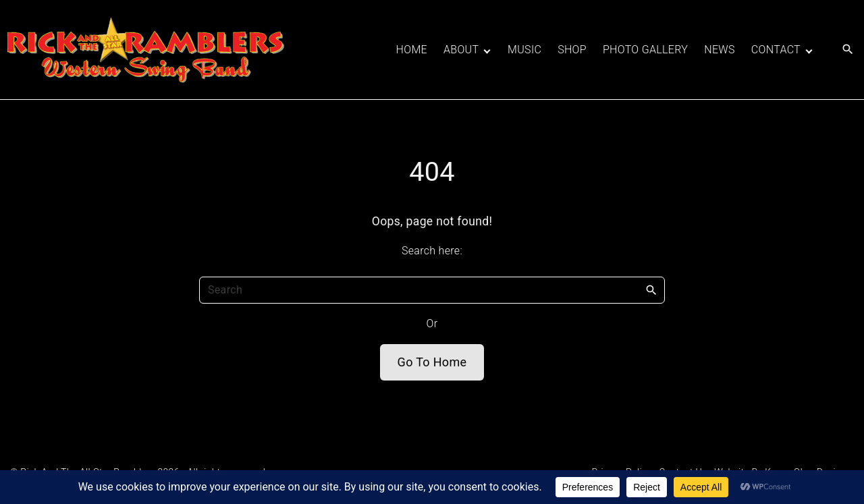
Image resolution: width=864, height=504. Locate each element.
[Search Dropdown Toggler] (848, 50)
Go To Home (432, 362)
